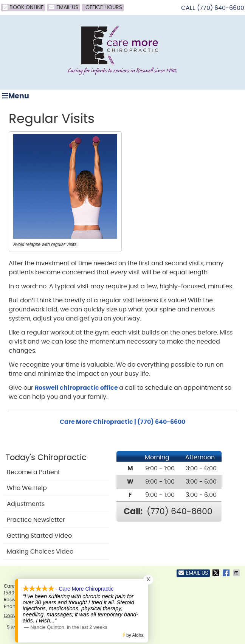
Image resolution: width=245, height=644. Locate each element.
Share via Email (237, 573)
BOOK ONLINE (23, 7)
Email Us (64, 7)
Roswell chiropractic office (77, 388)
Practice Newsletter (36, 520)
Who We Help (27, 488)
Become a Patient (33, 472)
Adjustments (26, 504)
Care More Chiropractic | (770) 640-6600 (122, 422)
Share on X (217, 573)
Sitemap (16, 627)
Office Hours (104, 8)
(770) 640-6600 (221, 8)
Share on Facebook (227, 573)
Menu (16, 96)
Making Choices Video (40, 552)
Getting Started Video (39, 536)
